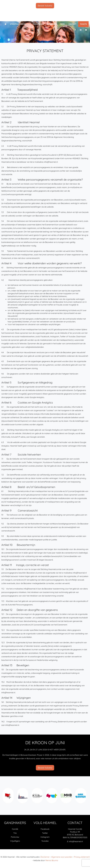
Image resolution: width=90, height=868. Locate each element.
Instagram (45, 837)
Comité (15, 829)
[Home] (5, 24)
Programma (38, 24)
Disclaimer (45, 857)
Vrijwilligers (15, 841)
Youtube (45, 841)
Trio (15, 833)
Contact (72, 24)
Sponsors (52, 24)
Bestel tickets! (45, 6)
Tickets (83, 24)
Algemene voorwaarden (62, 857)
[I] (81, 30)
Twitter (45, 833)
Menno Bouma (52, 860)
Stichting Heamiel (20, 24)
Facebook (45, 829)
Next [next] (86, 797)
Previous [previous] (4, 797)
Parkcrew (15, 837)
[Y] (86, 30)
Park (63, 24)
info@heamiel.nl (76, 841)
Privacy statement (82, 857)
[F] (75, 30)
